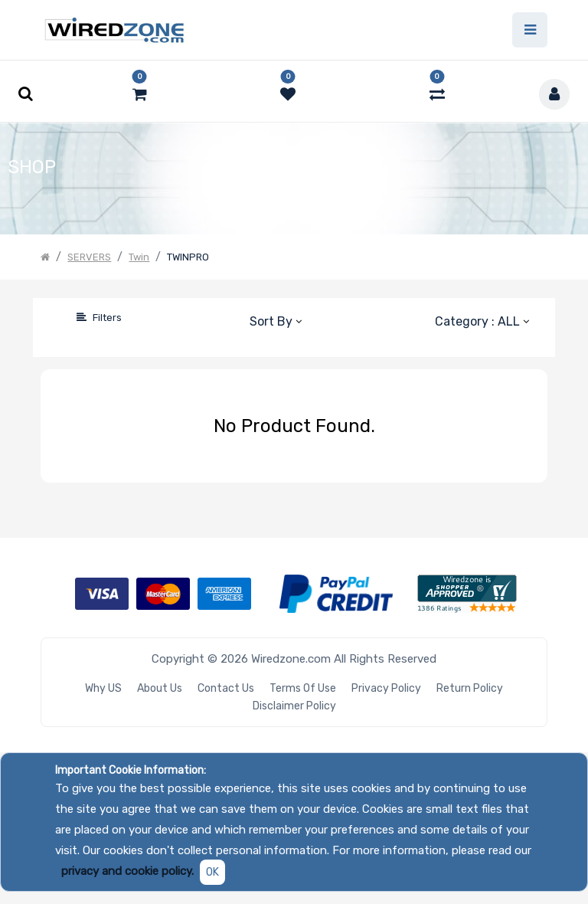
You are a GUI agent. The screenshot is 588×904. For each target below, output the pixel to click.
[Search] (52, 318)
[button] (275, 321)
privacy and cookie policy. (127, 871)
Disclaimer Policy (294, 706)
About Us (160, 688)
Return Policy (470, 688)
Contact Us (226, 688)
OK (212, 872)
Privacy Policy (386, 688)
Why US (103, 688)
